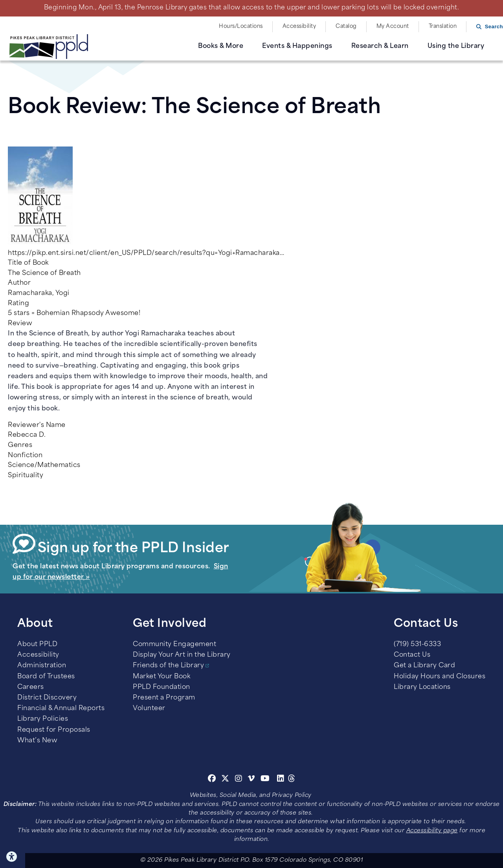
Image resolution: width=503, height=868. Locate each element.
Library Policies (43, 719)
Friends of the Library (168, 666)
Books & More (221, 46)
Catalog (346, 27)
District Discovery (47, 698)
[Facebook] (212, 780)
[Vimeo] (251, 780)
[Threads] (292, 780)
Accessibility (299, 27)
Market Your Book (162, 677)
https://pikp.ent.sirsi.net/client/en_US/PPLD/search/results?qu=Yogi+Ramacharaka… (146, 253)
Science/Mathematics (44, 465)
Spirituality (26, 476)
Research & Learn (380, 46)
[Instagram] (240, 780)
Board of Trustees (46, 677)
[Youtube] (265, 780)
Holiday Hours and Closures (440, 677)
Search (494, 27)
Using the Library (456, 46)
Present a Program (164, 698)
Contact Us (412, 655)
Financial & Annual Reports (61, 709)
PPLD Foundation (162, 687)
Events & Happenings (297, 46)
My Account (393, 27)
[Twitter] (225, 780)
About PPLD (37, 645)
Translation (443, 27)
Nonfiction (25, 456)
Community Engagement (174, 645)
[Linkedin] (281, 780)
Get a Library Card (424, 666)
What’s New (37, 741)
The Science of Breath (44, 273)
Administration (42, 666)
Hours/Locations (241, 27)
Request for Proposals (54, 730)
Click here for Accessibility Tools (13, 857)
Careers (31, 687)
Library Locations (422, 687)
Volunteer (149, 709)
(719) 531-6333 (417, 645)
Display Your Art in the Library (182, 655)
